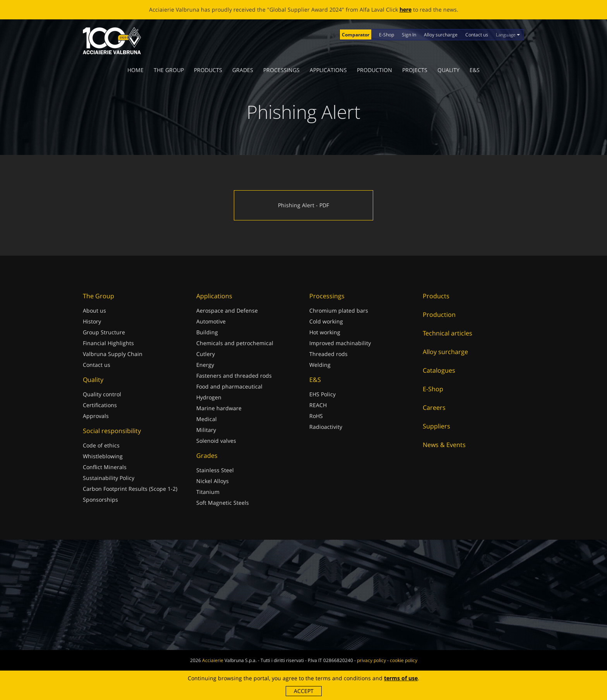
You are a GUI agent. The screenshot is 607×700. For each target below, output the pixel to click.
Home (135, 70)
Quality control (102, 394)
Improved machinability (340, 343)
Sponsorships (100, 500)
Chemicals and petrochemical (235, 343)
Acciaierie (213, 660)
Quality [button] (448, 70)
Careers (434, 408)
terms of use (401, 678)
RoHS (316, 416)
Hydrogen (209, 397)
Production (375, 70)
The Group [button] (169, 70)
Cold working (326, 321)
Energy (205, 365)
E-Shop (387, 35)
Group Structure (104, 332)
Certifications (100, 405)
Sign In (409, 35)
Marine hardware (219, 408)
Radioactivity (326, 427)
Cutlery (206, 354)
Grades (243, 70)
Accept (304, 691)
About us (94, 310)
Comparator (356, 35)
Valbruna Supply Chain (113, 354)
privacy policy (371, 660)
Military (206, 430)
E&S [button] (475, 70)
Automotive (211, 321)
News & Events (444, 445)
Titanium (208, 492)
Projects (415, 70)
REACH (318, 405)
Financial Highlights (108, 343)
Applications (328, 70)
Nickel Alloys (213, 481)
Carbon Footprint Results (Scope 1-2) (130, 489)
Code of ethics (101, 445)
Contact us (477, 35)
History (92, 321)
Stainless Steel (215, 470)
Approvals (96, 416)
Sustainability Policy (109, 478)
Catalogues (439, 370)
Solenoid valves (216, 441)
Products (208, 70)
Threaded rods (328, 354)
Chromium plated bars (339, 310)
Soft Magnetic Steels (223, 503)
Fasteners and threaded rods (234, 376)
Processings (281, 70)
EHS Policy (322, 394)
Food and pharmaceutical (229, 386)
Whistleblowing (103, 456)
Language (508, 35)
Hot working (325, 332)
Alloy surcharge (441, 35)
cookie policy (404, 660)
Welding (320, 365)
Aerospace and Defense (227, 310)
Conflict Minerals (105, 467)
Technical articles (448, 333)
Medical (207, 419)
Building (207, 332)
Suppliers (436, 426)
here (406, 9)
